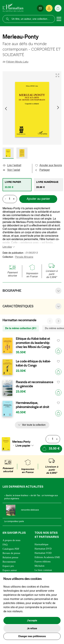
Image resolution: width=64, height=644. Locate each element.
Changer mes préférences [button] (32, 636)
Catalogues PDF (11, 549)
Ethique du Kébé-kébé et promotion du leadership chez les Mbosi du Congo (33, 343)
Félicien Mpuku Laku (17, 62)
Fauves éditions (43, 562)
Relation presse (10, 557)
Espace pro (8, 566)
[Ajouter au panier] (58, 351)
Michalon (40, 566)
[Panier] (58, 8)
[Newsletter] (40, 8)
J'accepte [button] (32, 621)
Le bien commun (43, 570)
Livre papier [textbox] (23, 446)
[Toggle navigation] (59, 19)
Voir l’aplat (11, 170)
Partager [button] (42, 170)
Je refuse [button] (32, 628)
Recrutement (9, 562)
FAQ (5, 545)
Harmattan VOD (43, 553)
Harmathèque (42, 544)
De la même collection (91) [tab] (21, 328)
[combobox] (26, 446)
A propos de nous (12, 540)
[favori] (58, 341)
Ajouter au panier (38, 199)
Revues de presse (11, 553)
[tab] (17, 185)
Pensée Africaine (24, 257)
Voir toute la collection (34, 425)
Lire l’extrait (12, 166)
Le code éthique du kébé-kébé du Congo (33, 363)
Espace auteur (10, 570)
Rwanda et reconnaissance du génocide (35, 384)
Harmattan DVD (43, 549)
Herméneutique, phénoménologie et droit (33, 405)
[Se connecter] (49, 8)
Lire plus (7, 247)
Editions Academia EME (47, 557)
